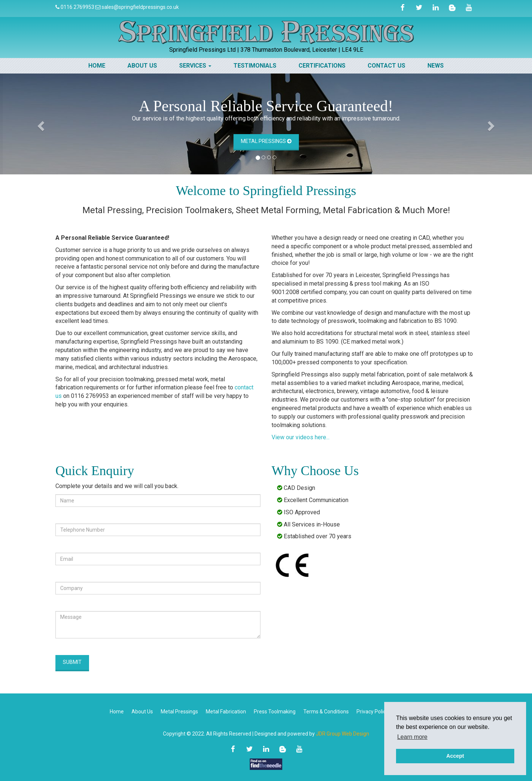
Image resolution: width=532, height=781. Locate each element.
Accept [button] (455, 756)
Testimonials (255, 66)
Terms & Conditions (326, 712)
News (436, 66)
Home (97, 66)
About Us (142, 66)
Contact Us (386, 66)
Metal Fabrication (226, 712)
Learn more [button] (412, 737)
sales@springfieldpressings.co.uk (140, 7)
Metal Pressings (266, 141)
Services (195, 66)
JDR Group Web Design (342, 734)
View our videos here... (301, 437)
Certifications (322, 66)
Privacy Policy (372, 712)
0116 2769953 (77, 7)
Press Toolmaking (275, 712)
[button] (40, 124)
